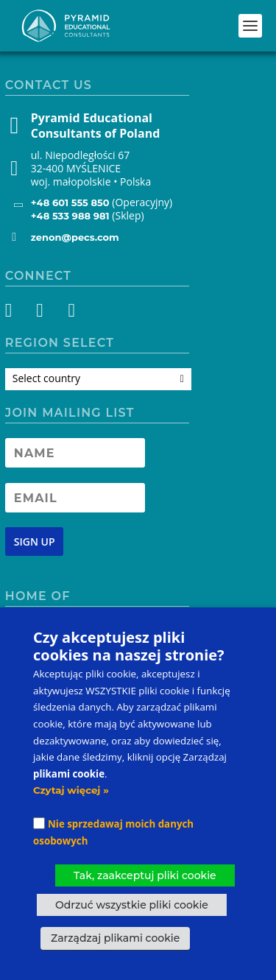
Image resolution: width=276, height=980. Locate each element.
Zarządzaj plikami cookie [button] (115, 938)
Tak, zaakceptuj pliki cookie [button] (145, 875)
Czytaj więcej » (71, 790)
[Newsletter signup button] (35, 542)
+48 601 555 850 (70, 202)
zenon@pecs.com (75, 237)
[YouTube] (70, 313)
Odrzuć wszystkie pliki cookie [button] (132, 905)
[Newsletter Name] (75, 453)
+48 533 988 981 (70, 216)
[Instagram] (44, 313)
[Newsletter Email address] (75, 498)
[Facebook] (17, 313)
